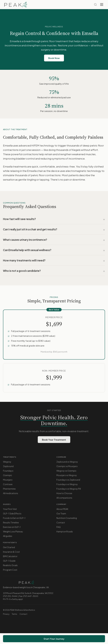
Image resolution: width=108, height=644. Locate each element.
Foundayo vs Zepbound (68, 480)
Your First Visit (10, 509)
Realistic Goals (10, 565)
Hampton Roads (65, 531)
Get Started (9, 547)
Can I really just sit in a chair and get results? (30, 230)
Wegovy (7, 462)
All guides (8, 536)
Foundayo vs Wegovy (67, 484)
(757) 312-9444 (10, 596)
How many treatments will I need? (24, 261)
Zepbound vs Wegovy (67, 462)
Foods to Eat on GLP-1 (14, 518)
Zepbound (8, 466)
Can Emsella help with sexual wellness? (27, 251)
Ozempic (8, 475)
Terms (14, 614)
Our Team (61, 513)
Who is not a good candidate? (22, 272)
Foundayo (8, 471)
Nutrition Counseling (67, 518)
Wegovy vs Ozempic (66, 471)
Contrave (8, 484)
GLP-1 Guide (9, 561)
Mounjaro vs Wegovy (67, 475)
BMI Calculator (10, 556)
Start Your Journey (54, 639)
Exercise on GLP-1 (12, 527)
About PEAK (62, 509)
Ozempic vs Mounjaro (67, 466)
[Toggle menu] (102, 5)
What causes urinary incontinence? (25, 241)
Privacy (6, 614)
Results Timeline (11, 522)
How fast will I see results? (19, 220)
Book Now (54, 58)
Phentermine (9, 489)
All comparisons (64, 498)
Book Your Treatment (54, 441)
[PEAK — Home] (15, 5)
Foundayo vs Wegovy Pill (69, 489)
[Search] (95, 5)
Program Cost (10, 570)
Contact (61, 522)
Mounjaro (8, 480)
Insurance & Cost (11, 552)
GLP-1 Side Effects (12, 513)
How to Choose (64, 493)
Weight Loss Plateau (13, 531)
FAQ (59, 527)
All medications (11, 493)
